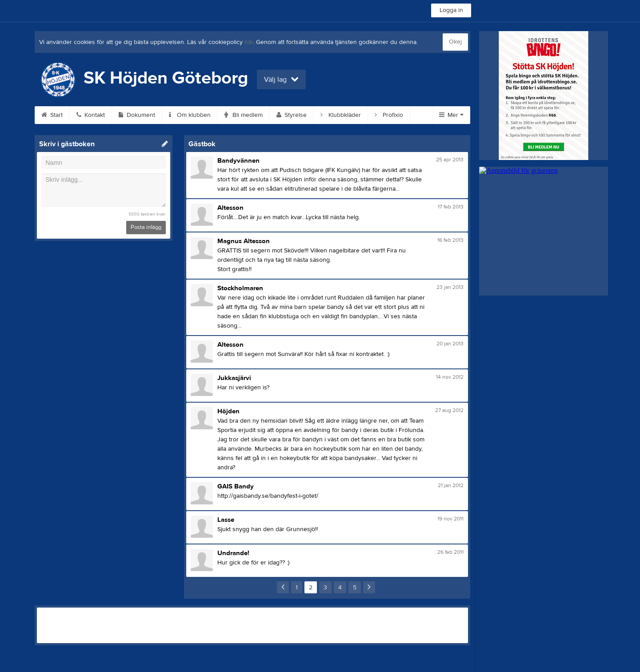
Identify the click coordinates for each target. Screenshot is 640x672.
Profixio (389, 115)
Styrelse (292, 115)
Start (52, 115)
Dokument (137, 115)
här (249, 42)
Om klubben (190, 115)
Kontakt (91, 115)
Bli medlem (244, 115)
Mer (451, 115)
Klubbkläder (341, 115)
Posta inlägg (146, 227)
